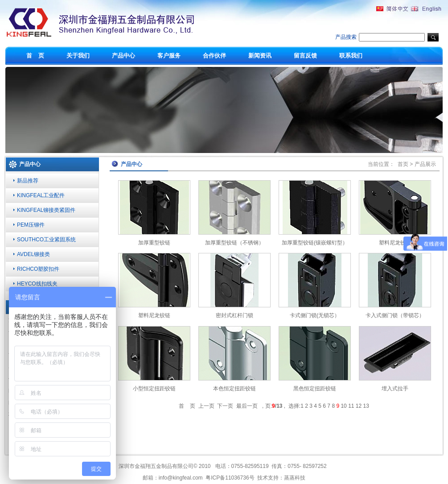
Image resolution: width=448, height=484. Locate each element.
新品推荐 (28, 181)
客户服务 (169, 56)
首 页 (35, 56)
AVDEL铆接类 (33, 254)
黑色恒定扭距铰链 (315, 389)
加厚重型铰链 (154, 243)
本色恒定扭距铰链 (234, 389)
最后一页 (247, 406)
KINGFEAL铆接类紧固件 (46, 210)
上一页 (206, 406)
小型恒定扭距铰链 (154, 389)
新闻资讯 (260, 56)
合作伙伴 (214, 56)
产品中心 (123, 56)
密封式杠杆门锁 (234, 315)
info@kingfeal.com (181, 478)
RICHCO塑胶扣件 (38, 269)
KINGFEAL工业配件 (41, 195)
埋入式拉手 (395, 389)
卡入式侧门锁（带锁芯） (395, 315)
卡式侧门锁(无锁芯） (315, 315)
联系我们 (351, 56)
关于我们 (78, 56)
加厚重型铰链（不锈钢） (234, 243)
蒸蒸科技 (295, 478)
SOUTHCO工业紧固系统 (46, 240)
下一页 (225, 406)
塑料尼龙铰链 (395, 243)
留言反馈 (305, 56)
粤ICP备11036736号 (230, 478)
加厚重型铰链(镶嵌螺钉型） (315, 243)
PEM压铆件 (31, 225)
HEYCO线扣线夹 (37, 284)
